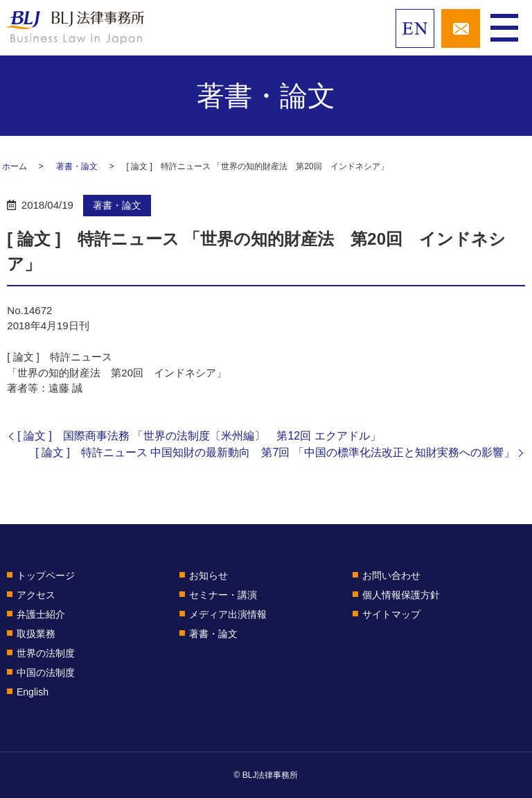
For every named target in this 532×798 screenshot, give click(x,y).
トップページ (46, 575)
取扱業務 (36, 634)
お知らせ (209, 575)
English (33, 692)
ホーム (15, 166)
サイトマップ (391, 614)
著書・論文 (77, 166)
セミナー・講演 (223, 595)
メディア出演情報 (228, 614)
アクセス (36, 595)
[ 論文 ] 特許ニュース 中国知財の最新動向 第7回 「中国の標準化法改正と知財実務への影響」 (275, 452)
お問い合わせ (391, 575)
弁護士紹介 (41, 614)
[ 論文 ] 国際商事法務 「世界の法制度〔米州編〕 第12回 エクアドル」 (199, 436)
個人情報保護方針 (401, 595)
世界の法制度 (46, 653)
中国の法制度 (46, 673)
